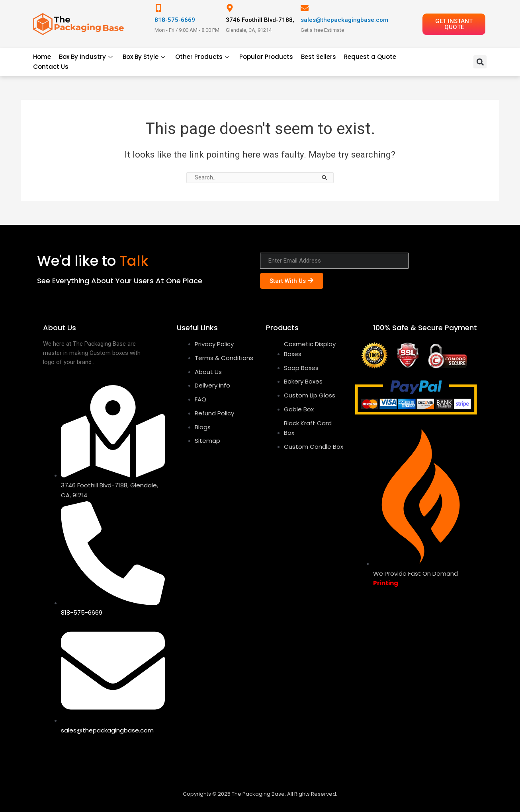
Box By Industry (87, 57)
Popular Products (266, 57)
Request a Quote (370, 57)
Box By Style (145, 57)
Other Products (203, 57)
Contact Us (51, 67)
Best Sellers (319, 57)
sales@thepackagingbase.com (344, 20)
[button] (480, 62)
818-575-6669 (175, 20)
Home (42, 57)
